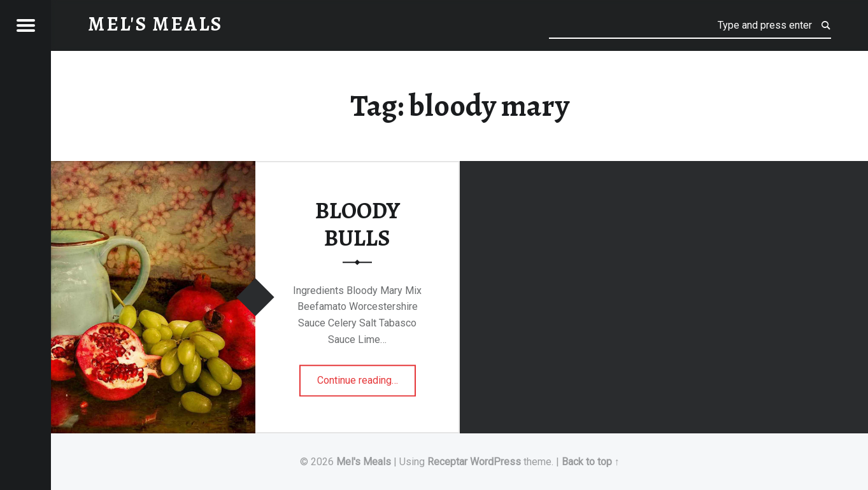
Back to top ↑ (591, 462)
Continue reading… (366, 376)
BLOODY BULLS (358, 224)
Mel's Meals (364, 462)
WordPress (495, 462)
